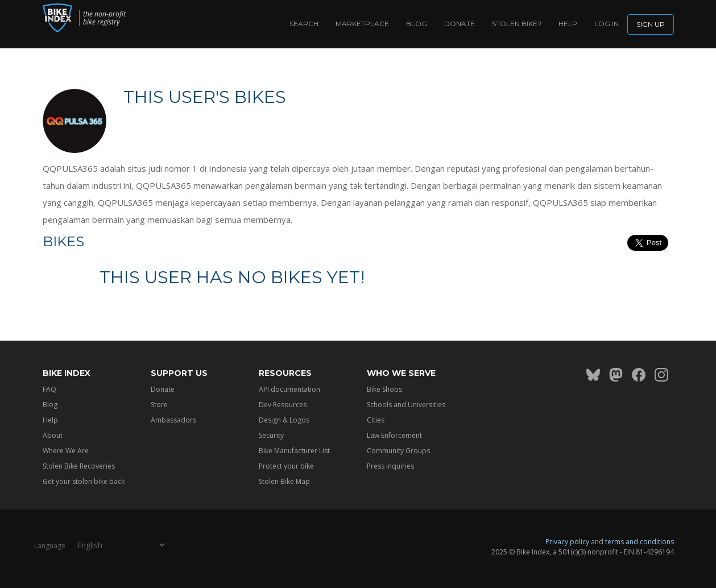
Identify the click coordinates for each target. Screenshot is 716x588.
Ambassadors (173, 420)
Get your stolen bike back (84, 481)
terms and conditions (640, 542)
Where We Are (66, 451)
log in (607, 24)
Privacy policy (567, 542)
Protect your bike (286, 466)
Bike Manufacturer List (294, 451)
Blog (417, 24)
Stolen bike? (517, 24)
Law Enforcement (394, 435)
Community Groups (398, 451)
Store (159, 405)
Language (50, 545)
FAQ (49, 389)
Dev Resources (283, 405)
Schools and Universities (406, 405)
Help (568, 24)
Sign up (651, 24)
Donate (460, 24)
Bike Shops (384, 389)
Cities (376, 420)
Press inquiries (390, 466)
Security (271, 435)
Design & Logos (284, 420)
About (53, 435)
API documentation (289, 389)
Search (304, 24)
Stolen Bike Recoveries (79, 466)
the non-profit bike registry (116, 18)
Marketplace (362, 24)
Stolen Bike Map (284, 481)
